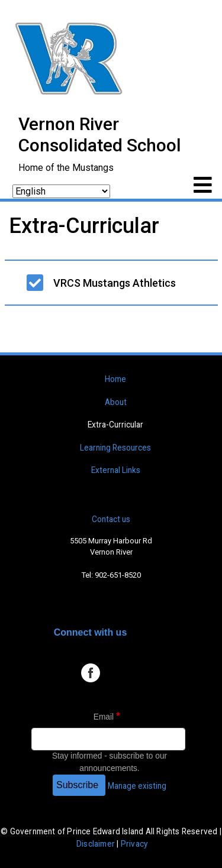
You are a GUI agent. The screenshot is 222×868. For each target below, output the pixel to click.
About (116, 402)
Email (104, 717)
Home (115, 379)
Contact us (111, 519)
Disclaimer (96, 844)
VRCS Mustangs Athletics (115, 283)
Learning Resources (115, 448)
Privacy (134, 844)
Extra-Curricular (115, 425)
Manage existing (137, 786)
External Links (116, 470)
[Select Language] (61, 191)
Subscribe (77, 785)
